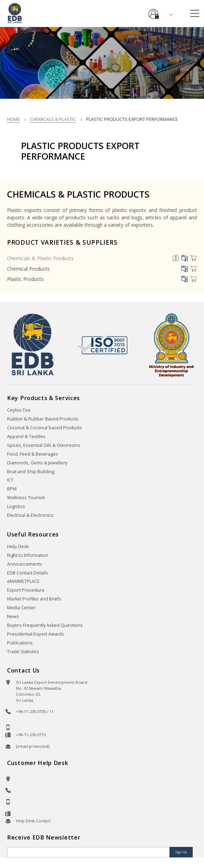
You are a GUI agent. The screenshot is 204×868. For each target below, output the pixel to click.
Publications (20, 643)
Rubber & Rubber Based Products (43, 419)
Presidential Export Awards (36, 634)
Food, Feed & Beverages (33, 454)
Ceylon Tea (19, 410)
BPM (12, 489)
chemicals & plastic (53, 119)
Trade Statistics (23, 652)
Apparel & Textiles (26, 436)
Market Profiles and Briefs (34, 599)
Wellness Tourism (26, 498)
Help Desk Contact (33, 821)
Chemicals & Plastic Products (40, 258)
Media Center (21, 608)
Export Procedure (26, 590)
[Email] (89, 852)
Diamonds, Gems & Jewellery (37, 463)
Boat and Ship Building (31, 472)
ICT (10, 480)
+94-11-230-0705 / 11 (35, 711)
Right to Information (28, 555)
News (13, 616)
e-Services (154, 11)
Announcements (25, 564)
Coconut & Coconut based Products (45, 428)
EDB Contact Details (27, 573)
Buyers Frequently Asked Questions (45, 625)
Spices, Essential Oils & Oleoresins (44, 445)
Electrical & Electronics (30, 515)
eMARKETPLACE (23, 581)
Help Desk (18, 546)
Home (14, 119)
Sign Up (181, 852)
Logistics (16, 506)
